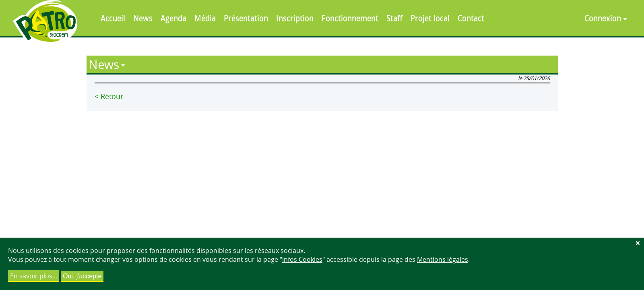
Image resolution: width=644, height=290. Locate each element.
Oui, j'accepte (82, 276)
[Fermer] (638, 243)
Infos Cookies (302, 259)
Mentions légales (443, 259)
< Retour (109, 96)
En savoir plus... (34, 276)
